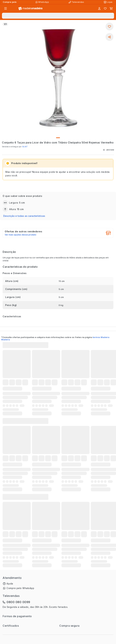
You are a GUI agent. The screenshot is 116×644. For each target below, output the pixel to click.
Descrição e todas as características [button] (24, 216)
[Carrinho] (111, 9)
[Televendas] (77, 2)
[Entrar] (99, 9)
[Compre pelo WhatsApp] (43, 2)
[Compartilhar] (109, 37)
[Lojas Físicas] (108, 2)
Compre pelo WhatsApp (20, 588)
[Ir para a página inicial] (30, 9)
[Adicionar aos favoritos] (109, 27)
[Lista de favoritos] (105, 9)
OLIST (25, 147)
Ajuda (10, 584)
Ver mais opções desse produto (21, 235)
